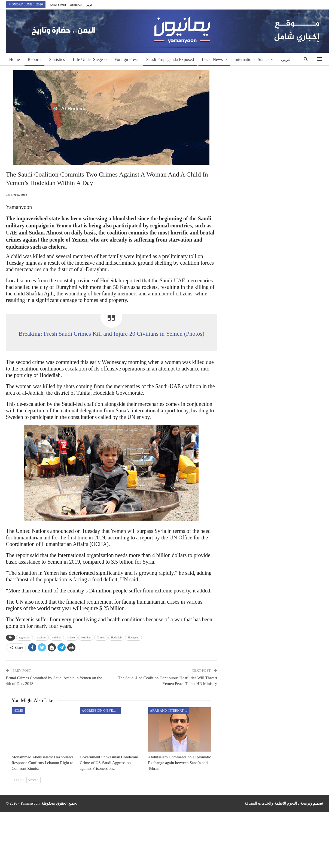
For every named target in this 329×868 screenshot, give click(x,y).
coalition (86, 637)
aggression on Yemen (101, 711)
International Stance (252, 59)
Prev (19, 780)
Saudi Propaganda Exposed (170, 59)
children (57, 637)
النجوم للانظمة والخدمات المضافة (271, 803)
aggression (25, 637)
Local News (212, 59)
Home (15, 59)
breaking (41, 637)
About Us (76, 5)
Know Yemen (58, 5)
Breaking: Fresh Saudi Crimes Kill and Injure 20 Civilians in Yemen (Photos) (111, 334)
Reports (35, 59)
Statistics (57, 59)
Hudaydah (133, 637)
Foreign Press (126, 59)
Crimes (101, 637)
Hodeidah (116, 637)
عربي (89, 5)
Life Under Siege (88, 59)
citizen (71, 637)
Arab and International (170, 711)
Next (33, 780)
